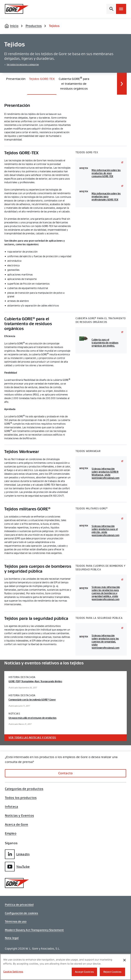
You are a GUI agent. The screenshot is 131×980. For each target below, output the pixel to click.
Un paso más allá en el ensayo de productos (32, 718)
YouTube (17, 867)
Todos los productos (21, 798)
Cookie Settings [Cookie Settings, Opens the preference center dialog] (13, 972)
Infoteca (11, 807)
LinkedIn (17, 854)
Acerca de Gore (16, 825)
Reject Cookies (113, 972)
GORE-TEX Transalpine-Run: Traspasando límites (35, 681)
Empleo (11, 833)
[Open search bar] (111, 9)
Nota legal (12, 938)
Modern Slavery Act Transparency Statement (34, 930)
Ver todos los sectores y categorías (23, 65)
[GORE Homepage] (19, 9)
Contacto (65, 773)
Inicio (14, 26)
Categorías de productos (24, 789)
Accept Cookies (84, 972)
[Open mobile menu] (121, 9)
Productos (34, 26)
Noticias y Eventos (19, 816)
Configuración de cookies (21, 913)
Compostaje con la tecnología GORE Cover (32, 700)
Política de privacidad (19, 905)
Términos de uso (16, 921)
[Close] (125, 960)
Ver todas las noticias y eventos (32, 738)
